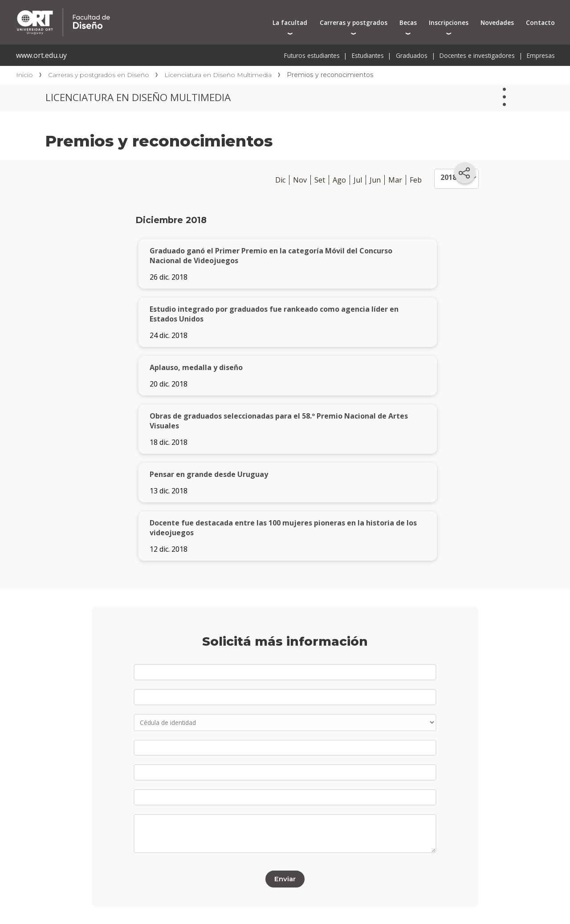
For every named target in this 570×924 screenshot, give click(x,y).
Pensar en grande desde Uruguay (209, 474)
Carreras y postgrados (354, 22)
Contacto (540, 22)
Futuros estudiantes (312, 55)
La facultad (290, 22)
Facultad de (148, 10)
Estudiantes (368, 55)
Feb (416, 180)
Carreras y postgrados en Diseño (99, 75)
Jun (375, 180)
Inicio (24, 75)
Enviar (285, 879)
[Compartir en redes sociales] (465, 173)
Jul (358, 180)
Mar (395, 180)
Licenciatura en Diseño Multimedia (218, 75)
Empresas (541, 55)
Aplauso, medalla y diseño (196, 367)
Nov (300, 180)
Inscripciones (449, 22)
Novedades (497, 22)
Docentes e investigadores (477, 55)
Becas (408, 22)
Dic (280, 180)
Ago (339, 180)
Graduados (412, 55)
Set (320, 180)
